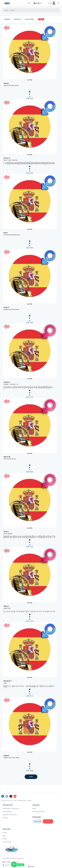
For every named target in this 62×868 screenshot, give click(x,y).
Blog (4, 836)
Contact (5, 818)
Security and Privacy (39, 811)
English (37, 3)
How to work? (7, 842)
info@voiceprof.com (11, 862)
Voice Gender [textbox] (29, 19)
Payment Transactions (10, 815)
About (34, 808)
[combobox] (8, 19)
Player (31, 866)
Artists (5, 832)
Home (6, 10)
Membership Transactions (11, 808)
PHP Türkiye (28, 800)
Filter (41, 19)
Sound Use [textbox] (17, 19)
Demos (5, 839)
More (31, 777)
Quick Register (7, 811)
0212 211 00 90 (9, 865)
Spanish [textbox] (7, 19)
